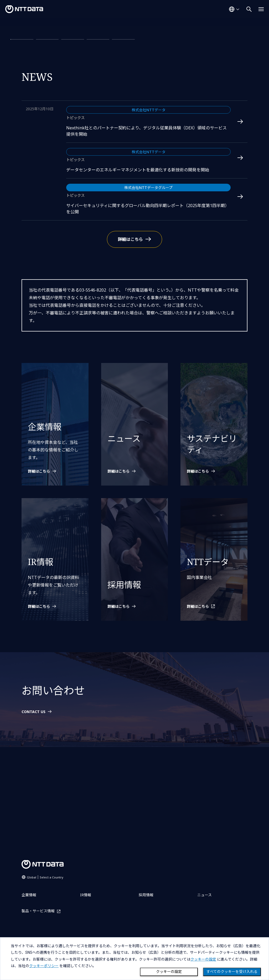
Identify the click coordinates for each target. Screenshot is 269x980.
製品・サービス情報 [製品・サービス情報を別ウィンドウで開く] (38, 911)
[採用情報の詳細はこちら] (135, 699)
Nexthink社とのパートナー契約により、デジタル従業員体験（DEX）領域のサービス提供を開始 (146, 223)
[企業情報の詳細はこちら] (55, 564)
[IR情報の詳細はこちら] (55, 699)
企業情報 (29, 895)
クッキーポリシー (44, 966)
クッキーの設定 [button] (203, 959)
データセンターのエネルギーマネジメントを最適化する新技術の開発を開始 (138, 262)
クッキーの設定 (169, 972)
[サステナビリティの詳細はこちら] (214, 564)
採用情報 (146, 895)
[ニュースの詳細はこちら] (135, 564)
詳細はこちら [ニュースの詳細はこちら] (130, 331)
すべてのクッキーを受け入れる (232, 972)
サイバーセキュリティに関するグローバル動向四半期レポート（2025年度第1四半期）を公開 (148, 301)
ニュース (205, 895)
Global (45, 877)
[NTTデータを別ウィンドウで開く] (214, 699)
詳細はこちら (34, 68)
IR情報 (86, 895)
